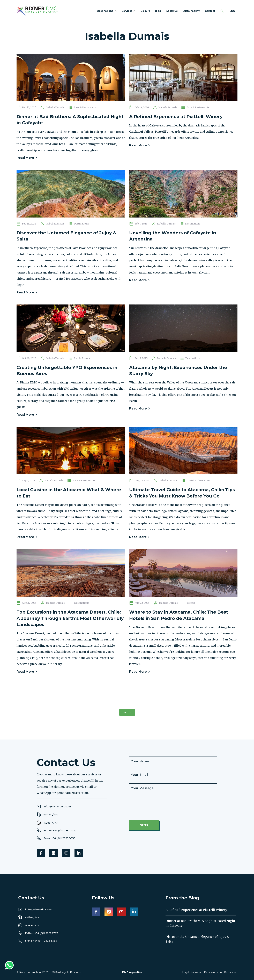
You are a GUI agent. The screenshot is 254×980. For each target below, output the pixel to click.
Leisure (145, 11)
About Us (172, 11)
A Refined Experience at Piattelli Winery (176, 117)
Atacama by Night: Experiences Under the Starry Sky (178, 371)
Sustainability (191, 11)
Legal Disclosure (192, 972)
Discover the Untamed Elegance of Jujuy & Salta (66, 236)
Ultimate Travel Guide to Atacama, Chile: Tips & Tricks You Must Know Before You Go (182, 493)
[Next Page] (127, 712)
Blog (158, 11)
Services (127, 11)
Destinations (105, 11)
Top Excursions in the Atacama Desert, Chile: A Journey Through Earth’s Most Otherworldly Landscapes (70, 618)
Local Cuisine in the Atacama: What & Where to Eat (69, 493)
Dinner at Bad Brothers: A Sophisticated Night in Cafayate (70, 120)
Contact (210, 11)
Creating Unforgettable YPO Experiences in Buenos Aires (67, 371)
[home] (37, 11)
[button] (107, 11)
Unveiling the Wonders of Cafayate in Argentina (173, 236)
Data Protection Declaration (221, 972)
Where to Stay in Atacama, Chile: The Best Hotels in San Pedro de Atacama (179, 615)
